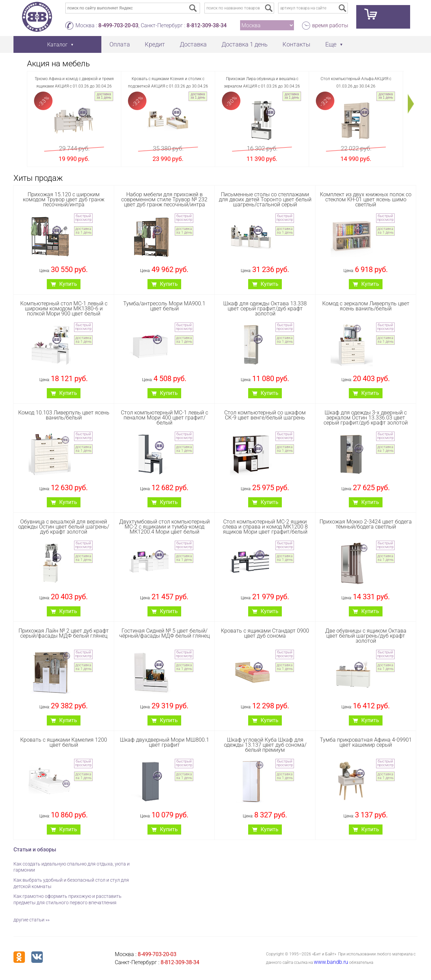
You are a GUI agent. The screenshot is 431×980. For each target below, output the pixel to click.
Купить (68, 284)
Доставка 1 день (245, 44)
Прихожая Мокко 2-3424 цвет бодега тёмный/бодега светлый (366, 524)
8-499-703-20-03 (118, 25)
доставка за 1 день (104, 96)
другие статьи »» (31, 920)
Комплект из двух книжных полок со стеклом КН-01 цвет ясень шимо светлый (366, 199)
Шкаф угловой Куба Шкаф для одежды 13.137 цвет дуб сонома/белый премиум (265, 745)
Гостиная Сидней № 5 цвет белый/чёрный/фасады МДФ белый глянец (164, 633)
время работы (330, 25)
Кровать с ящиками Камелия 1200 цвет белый (64, 742)
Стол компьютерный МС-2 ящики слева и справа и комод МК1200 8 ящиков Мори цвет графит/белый (265, 527)
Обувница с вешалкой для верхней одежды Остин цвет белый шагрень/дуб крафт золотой (64, 527)
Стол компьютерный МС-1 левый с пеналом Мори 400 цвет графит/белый (164, 418)
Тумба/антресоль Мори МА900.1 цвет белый (164, 306)
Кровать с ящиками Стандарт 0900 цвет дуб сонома (265, 633)
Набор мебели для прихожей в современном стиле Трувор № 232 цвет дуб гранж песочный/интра (164, 199)
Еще (331, 44)
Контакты (296, 44)
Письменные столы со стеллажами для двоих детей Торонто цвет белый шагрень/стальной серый (265, 199)
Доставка (193, 44)
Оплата (120, 44)
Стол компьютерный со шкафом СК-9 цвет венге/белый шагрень (265, 415)
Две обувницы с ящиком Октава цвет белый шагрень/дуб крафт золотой (366, 636)
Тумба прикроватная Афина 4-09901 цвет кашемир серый (366, 742)
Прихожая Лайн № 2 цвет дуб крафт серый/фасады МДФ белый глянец (64, 633)
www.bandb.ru (331, 962)
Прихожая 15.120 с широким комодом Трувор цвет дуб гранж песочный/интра (64, 199)
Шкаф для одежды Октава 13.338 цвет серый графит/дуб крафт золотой (265, 309)
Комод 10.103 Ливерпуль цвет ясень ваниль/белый (64, 415)
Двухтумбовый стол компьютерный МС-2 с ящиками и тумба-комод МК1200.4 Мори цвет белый (164, 527)
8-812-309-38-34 (207, 25)
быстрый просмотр (83, 218)
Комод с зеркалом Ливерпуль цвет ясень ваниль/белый (366, 306)
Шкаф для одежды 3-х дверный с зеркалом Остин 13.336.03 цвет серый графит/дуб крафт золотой (366, 418)
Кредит (155, 44)
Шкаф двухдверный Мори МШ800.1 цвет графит (164, 742)
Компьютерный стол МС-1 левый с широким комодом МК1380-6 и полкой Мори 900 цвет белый (64, 309)
